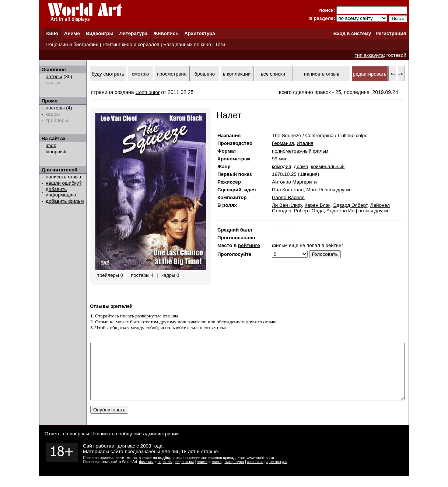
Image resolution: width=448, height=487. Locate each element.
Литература (134, 33)
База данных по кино (187, 44)
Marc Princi (318, 190)
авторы (54, 76)
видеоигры (185, 473)
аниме (202, 473)
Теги (220, 44)
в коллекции (237, 74)
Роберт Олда (309, 211)
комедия (281, 166)
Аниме (72, 33)
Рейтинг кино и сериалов (131, 44)
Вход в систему (352, 33)
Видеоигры (100, 33)
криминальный (328, 166)
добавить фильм (65, 201)
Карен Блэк (318, 205)
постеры (55, 108)
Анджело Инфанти (348, 211)
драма (301, 166)
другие (344, 190)
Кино (52, 33)
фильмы (146, 473)
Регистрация (391, 33)
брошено (205, 74)
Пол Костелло (288, 190)
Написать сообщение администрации (136, 445)
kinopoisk (56, 152)
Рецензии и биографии (72, 44)
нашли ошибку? (64, 183)
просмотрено (172, 74)
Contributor (148, 92)
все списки (273, 74)
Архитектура (199, 33)
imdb (51, 145)
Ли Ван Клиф (287, 205)
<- (393, 74)
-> (401, 74)
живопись (255, 473)
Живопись (166, 33)
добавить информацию (61, 192)
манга (216, 473)
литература (234, 473)
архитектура (277, 473)
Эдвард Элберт (350, 205)
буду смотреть (108, 74)
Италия (305, 143)
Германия (283, 143)
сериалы (165, 473)
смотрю (140, 74)
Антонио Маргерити (294, 182)
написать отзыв (63, 177)
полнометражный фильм (300, 151)
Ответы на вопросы (67, 445)
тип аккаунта (369, 55)
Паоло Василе (288, 197)
